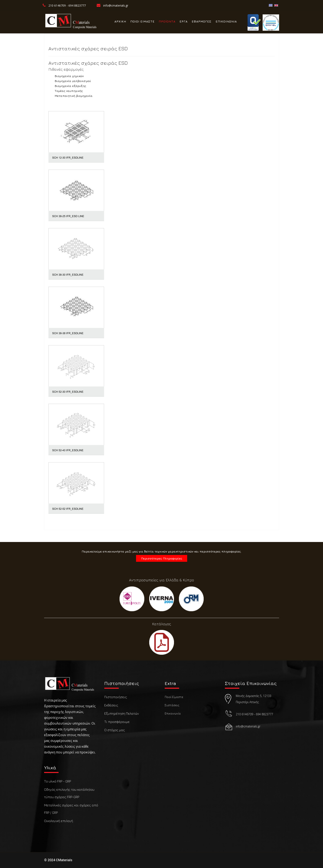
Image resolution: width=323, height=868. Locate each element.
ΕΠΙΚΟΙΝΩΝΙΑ (226, 21)
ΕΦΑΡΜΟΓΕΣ (202, 21)
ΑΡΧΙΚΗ (120, 21)
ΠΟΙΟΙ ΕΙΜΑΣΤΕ (142, 21)
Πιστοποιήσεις (116, 697)
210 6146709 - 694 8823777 (67, 5)
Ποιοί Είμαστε (174, 697)
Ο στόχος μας (115, 730)
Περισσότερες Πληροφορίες (162, 558)
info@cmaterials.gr (116, 5)
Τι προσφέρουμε (117, 722)
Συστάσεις (172, 705)
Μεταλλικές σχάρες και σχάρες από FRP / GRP (71, 809)
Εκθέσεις (111, 705)
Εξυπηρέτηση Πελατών (122, 713)
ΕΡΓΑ (184, 21)
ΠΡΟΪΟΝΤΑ (167, 21)
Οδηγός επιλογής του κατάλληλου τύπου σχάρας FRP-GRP (69, 793)
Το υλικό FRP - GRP (58, 781)
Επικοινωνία (173, 713)
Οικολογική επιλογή (59, 821)
